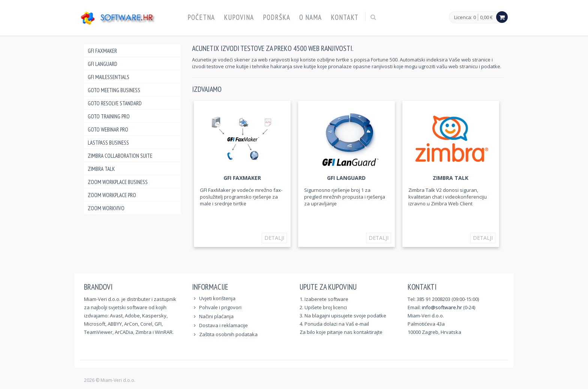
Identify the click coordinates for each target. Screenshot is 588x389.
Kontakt (345, 17)
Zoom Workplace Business (118, 182)
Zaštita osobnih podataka (228, 334)
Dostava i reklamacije (223, 325)
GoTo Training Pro (109, 116)
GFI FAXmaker (102, 51)
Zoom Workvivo (106, 208)
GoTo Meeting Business (114, 90)
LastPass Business (108, 143)
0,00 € (486, 17)
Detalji (274, 238)
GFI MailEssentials (109, 77)
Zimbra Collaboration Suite (120, 156)
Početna (201, 17)
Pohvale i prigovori (220, 307)
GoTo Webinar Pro (108, 129)
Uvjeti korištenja (217, 298)
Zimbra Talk (101, 169)
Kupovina (239, 17)
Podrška (277, 17)
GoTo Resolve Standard (115, 103)
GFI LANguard (103, 64)
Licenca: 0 (465, 18)
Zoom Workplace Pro (112, 195)
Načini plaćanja (216, 316)
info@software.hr (442, 307)
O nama (310, 17)
